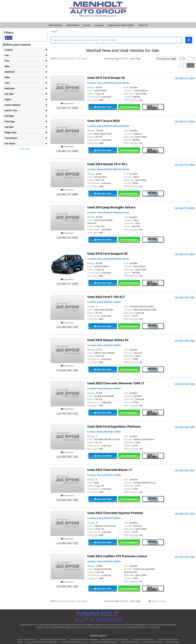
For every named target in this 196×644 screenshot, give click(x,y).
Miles (7, 66)
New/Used (9, 72)
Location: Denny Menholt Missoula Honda (108, 83)
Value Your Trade (103, 107)
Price (7, 61)
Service (87, 25)
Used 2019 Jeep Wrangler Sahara (111, 207)
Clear (9, 38)
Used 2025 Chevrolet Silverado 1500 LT (116, 383)
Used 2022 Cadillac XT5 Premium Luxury (117, 556)
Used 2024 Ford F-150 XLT (106, 297)
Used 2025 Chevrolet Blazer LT (110, 470)
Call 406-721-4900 (184, 78)
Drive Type (10, 122)
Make (7, 77)
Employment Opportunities (121, 25)
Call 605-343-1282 (184, 298)
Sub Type (9, 94)
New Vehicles (55, 25)
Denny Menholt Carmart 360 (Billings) (42, 642)
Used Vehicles (73, 25)
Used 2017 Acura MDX (104, 121)
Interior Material (12, 105)
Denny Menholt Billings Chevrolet (84, 640)
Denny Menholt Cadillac (153, 642)
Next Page (135, 59)
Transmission (11, 138)
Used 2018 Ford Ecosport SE (107, 254)
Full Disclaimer (154, 627)
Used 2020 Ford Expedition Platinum (114, 427)
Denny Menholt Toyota (130, 642)
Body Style (9, 88)
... (129, 59)
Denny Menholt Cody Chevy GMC (115, 640)
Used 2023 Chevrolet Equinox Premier (115, 513)
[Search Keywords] (189, 40)
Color (7, 83)
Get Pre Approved (129, 107)
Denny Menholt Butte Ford (143, 640)
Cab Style (9, 127)
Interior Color (11, 110)
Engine (8, 99)
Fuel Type (9, 116)
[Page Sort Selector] (169, 59)
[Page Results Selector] (188, 59)
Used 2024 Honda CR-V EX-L (107, 164)
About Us (143, 25)
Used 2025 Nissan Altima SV (108, 340)
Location (9, 50)
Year (7, 55)
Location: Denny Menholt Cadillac (104, 302)
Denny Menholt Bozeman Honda (53, 640)
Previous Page (112, 59)
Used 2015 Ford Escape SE (106, 78)
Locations (99, 25)
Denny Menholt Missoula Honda (74, 642)
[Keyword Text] (116, 40)
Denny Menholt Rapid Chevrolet (104, 642)
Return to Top (157, 601)
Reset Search (25, 149)
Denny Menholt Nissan (27, 640)
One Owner (10, 144)
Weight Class (11, 133)
